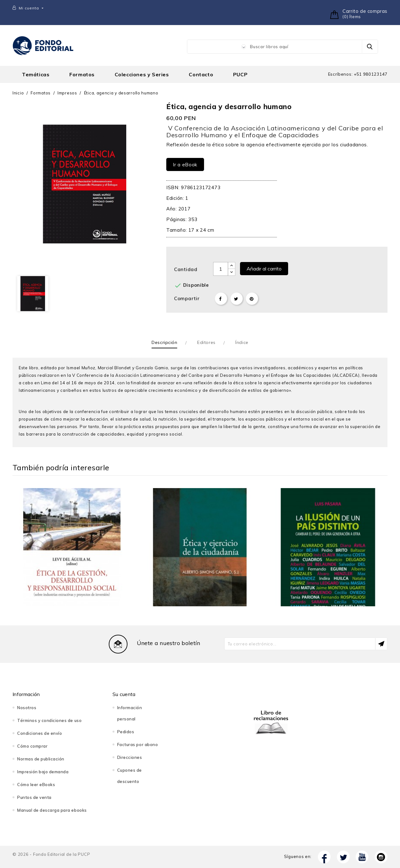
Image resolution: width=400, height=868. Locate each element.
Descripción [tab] (164, 342)
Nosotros (27, 708)
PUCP (240, 74)
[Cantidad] (221, 269)
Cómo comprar (32, 746)
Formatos (82, 74)
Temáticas (36, 74)
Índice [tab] (242, 342)
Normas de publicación (41, 759)
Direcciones (130, 757)
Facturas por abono (137, 744)
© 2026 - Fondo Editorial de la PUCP (51, 854)
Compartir (221, 299)
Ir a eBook (185, 164)
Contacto (201, 74)
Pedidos (126, 732)
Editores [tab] (206, 342)
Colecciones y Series (142, 74)
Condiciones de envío (40, 733)
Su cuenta (124, 694)
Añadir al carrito (264, 269)
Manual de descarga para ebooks (52, 810)
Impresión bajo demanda (43, 772)
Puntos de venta (34, 797)
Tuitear (237, 299)
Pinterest (252, 299)
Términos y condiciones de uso (49, 720)
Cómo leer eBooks (36, 785)
